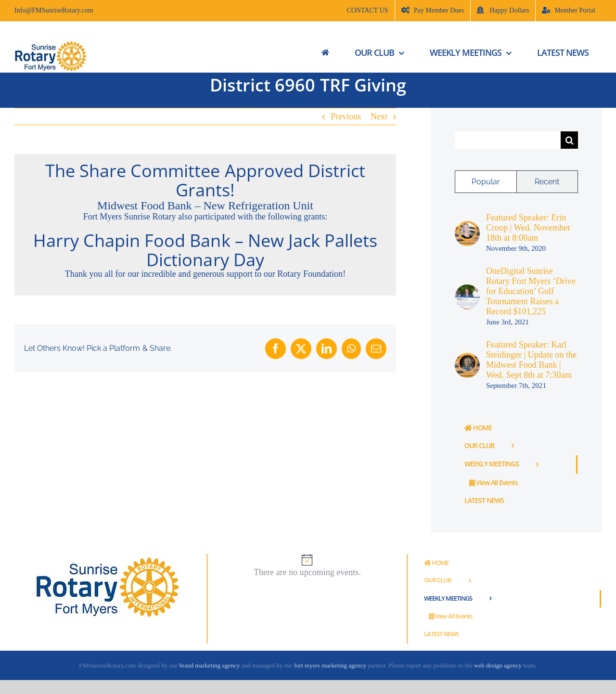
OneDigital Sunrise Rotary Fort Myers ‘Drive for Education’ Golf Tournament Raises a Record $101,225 (531, 291)
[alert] (307, 566)
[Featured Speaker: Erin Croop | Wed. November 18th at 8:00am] (467, 226)
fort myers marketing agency (330, 665)
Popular (486, 182)
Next (379, 116)
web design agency (499, 665)
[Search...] (508, 140)
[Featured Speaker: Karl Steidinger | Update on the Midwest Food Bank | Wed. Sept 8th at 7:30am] (467, 358)
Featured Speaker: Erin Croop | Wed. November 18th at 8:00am (528, 228)
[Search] (569, 140)
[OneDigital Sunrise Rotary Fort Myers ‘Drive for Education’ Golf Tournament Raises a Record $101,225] (467, 289)
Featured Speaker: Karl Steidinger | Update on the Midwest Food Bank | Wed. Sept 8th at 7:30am (531, 360)
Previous (346, 116)
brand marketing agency (209, 665)
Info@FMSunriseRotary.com (54, 10)
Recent (547, 182)
